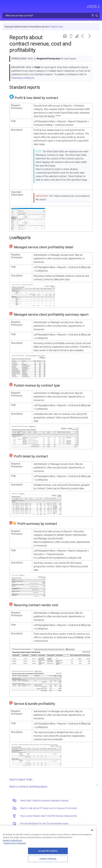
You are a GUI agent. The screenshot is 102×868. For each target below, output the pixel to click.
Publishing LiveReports (23, 78)
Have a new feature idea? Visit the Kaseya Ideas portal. (49, 816)
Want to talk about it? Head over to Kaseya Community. (49, 808)
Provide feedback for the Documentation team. (45, 824)
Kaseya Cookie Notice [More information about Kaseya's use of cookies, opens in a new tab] (12, 840)
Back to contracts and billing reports (28, 787)
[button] (93, 16)
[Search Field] (51, 16)
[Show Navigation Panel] (4, 5)
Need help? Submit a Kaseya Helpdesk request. (45, 801)
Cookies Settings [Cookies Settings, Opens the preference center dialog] (48, 859)
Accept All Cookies (48, 851)
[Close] (92, 830)
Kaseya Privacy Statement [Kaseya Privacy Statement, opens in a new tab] (15, 843)
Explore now (57, 27)
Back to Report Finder (21, 780)
